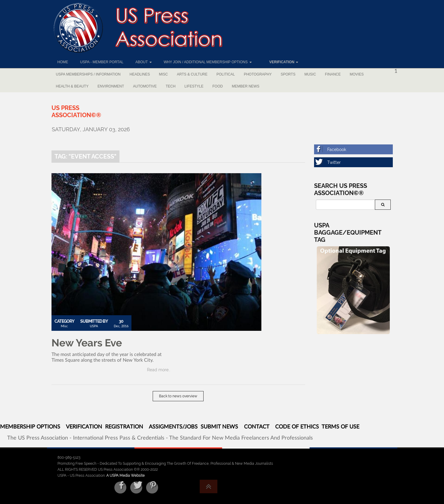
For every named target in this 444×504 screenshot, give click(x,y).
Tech (171, 86)
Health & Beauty (72, 86)
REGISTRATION (124, 427)
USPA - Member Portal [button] (102, 62)
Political (226, 74)
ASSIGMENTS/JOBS (173, 427)
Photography (258, 74)
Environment (111, 86)
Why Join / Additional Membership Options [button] (208, 62)
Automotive (145, 86)
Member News (246, 86)
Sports (288, 74)
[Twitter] (353, 162)
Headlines (140, 74)
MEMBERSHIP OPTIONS (30, 427)
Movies (357, 74)
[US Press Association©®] (76, 111)
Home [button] (63, 62)
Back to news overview (178, 396)
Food (218, 86)
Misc (163, 74)
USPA (94, 326)
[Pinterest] (152, 488)
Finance (333, 74)
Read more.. (159, 370)
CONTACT (257, 427)
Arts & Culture (192, 74)
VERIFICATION (84, 427)
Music (310, 74)
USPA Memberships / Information (88, 74)
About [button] (143, 62)
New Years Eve (87, 343)
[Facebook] (353, 149)
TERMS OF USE (340, 427)
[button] (281, 62)
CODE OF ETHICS (297, 427)
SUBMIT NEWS (219, 427)
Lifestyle (194, 86)
